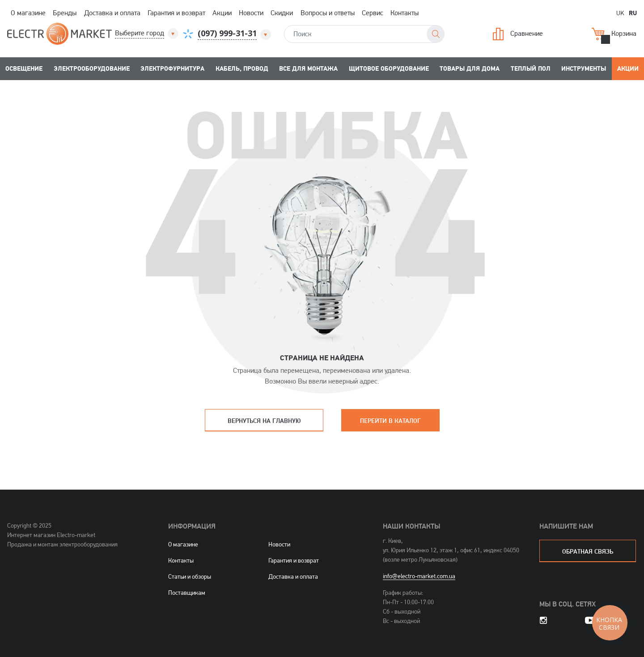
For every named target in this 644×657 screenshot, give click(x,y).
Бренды (65, 13)
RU (633, 13)
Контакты (405, 13)
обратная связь (588, 551)
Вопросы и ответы (328, 13)
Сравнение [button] (518, 34)
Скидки (282, 13)
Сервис (373, 13)
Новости (251, 13)
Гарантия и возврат (176, 13)
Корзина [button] (614, 34)
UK (620, 13)
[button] (147, 33)
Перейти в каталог (390, 420)
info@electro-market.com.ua (419, 576)
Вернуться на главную (264, 420)
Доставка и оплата (112, 13)
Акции (222, 13)
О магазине (28, 13)
